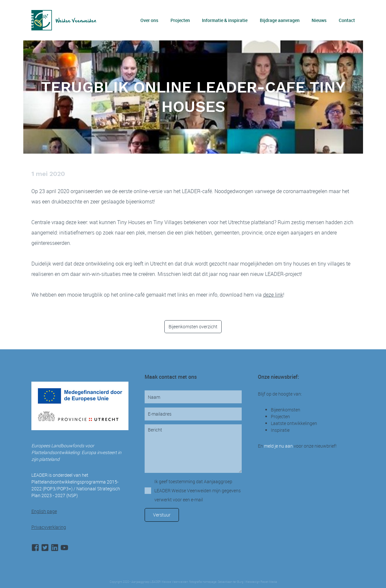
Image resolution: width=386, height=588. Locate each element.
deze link (273, 295)
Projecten (180, 20)
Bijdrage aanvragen (280, 20)
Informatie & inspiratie (225, 20)
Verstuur (162, 515)
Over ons (149, 20)
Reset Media (268, 582)
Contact (347, 20)
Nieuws (319, 20)
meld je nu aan (278, 446)
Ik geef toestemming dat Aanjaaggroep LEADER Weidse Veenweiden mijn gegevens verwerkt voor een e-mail (198, 490)
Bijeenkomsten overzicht (193, 327)
